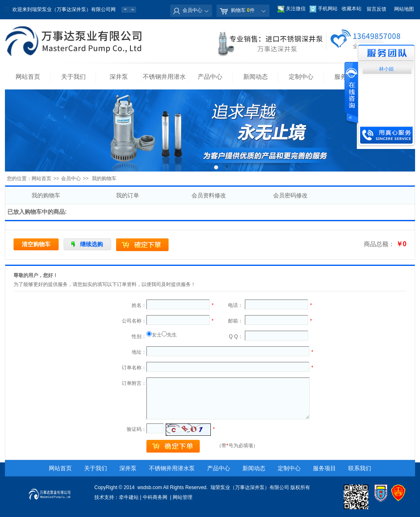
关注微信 (296, 9)
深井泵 (119, 77)
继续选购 (91, 244)
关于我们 (73, 77)
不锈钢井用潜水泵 (164, 81)
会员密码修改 (290, 195)
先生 (172, 335)
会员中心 (192, 10)
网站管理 (183, 497)
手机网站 (328, 9)
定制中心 (301, 77)
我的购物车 (46, 195)
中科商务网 (155, 497)
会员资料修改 (209, 195)
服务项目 (324, 468)
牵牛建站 (129, 497)
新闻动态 (256, 77)
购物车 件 (243, 10)
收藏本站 (352, 9)
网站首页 (28, 77)
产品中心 (210, 77)
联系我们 (360, 468)
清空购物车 (36, 244)
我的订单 (128, 195)
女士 (157, 335)
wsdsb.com (150, 487)
